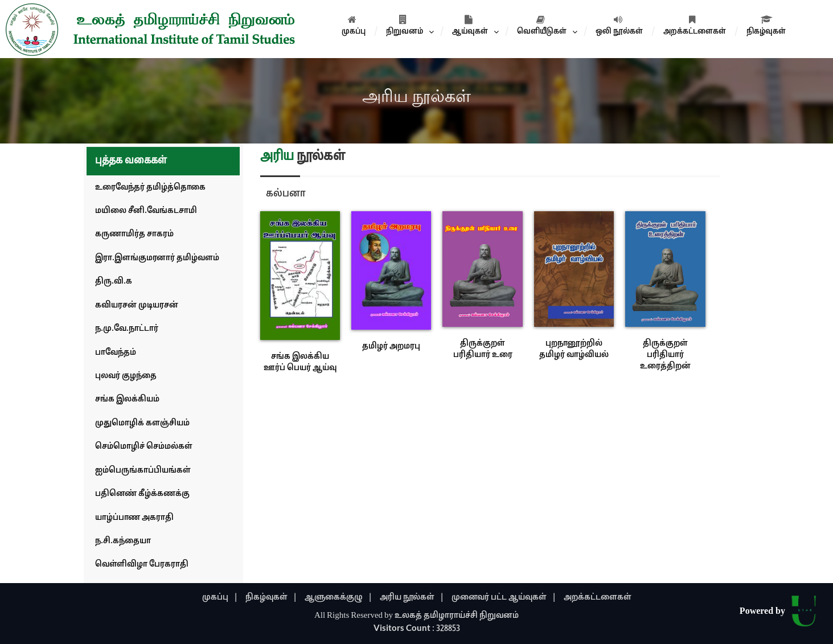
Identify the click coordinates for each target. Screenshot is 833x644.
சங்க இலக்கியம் (127, 399)
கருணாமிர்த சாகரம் (134, 234)
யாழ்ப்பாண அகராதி (134, 518)
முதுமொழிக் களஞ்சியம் (142, 423)
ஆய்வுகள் (470, 26)
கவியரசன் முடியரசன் (137, 305)
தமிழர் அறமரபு (391, 346)
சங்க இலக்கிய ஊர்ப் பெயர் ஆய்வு (300, 362)
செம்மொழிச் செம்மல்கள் (144, 447)
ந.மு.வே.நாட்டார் (127, 329)
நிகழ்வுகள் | (271, 598)
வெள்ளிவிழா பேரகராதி (142, 565)
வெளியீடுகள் (542, 26)
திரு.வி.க (114, 282)
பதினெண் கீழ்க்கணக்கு (142, 494)
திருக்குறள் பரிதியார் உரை (483, 349)
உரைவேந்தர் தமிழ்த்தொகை (150, 188)
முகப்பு (354, 26)
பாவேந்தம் (116, 353)
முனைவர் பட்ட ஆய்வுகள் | (504, 598)
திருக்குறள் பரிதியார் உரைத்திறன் (665, 355)
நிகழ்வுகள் (766, 26)
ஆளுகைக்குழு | (338, 598)
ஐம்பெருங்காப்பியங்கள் (143, 471)
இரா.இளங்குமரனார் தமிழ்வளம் (157, 258)
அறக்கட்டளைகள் (695, 26)
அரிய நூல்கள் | (412, 598)
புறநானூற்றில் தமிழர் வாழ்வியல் (574, 349)
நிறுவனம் (405, 26)
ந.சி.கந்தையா (123, 541)
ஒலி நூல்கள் (619, 26)
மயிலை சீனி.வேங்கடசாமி (146, 211)
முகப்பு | (220, 598)
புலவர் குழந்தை (126, 376)
